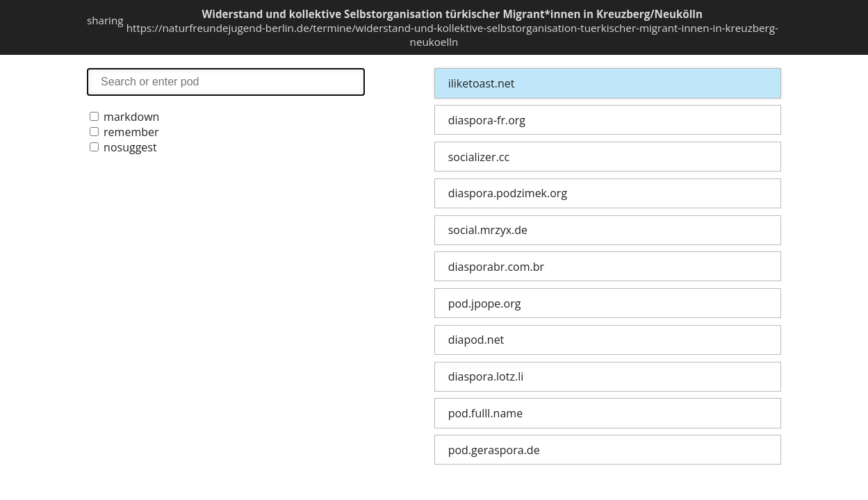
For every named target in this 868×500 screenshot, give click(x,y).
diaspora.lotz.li (486, 376)
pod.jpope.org (485, 303)
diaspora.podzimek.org (508, 193)
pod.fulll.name (485, 413)
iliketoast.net (482, 83)
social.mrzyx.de (488, 230)
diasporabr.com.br (496, 267)
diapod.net (476, 340)
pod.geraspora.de (494, 450)
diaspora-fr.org (487, 120)
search (226, 82)
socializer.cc (479, 157)
